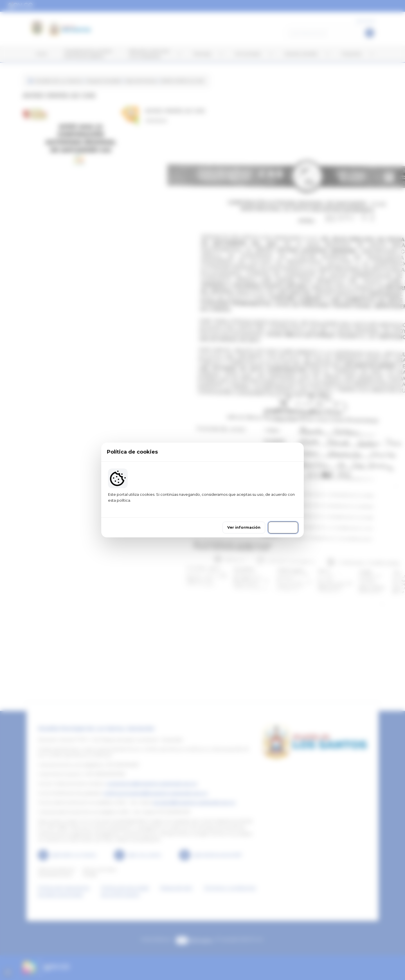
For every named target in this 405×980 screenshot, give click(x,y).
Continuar (283, 527)
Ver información (244, 527)
